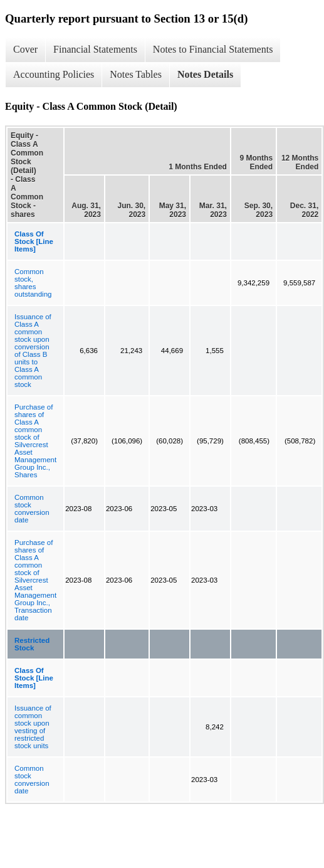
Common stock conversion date (32, 509)
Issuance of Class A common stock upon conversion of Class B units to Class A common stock (33, 351)
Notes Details (205, 74)
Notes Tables (136, 74)
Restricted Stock (32, 644)
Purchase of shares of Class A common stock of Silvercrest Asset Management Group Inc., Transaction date (35, 580)
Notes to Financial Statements (213, 49)
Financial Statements (95, 49)
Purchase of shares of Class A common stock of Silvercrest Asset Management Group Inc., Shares (35, 441)
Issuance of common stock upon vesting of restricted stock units (33, 727)
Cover (25, 49)
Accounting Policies (54, 74)
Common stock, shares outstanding (33, 283)
